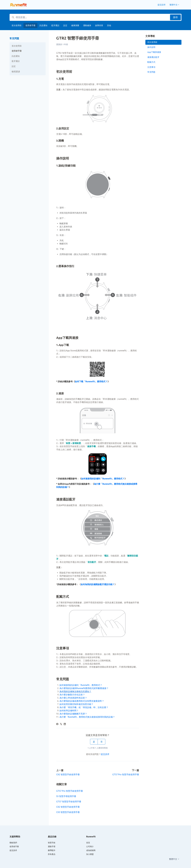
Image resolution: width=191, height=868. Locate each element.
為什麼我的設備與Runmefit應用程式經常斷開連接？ (84, 688)
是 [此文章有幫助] (94, 742)
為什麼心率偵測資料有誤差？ (73, 698)
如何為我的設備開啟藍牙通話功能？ (98, 584)
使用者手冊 (30, 25)
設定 (65, 25)
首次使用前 (17, 25)
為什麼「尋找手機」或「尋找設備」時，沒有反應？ (84, 707)
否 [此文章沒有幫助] (101, 742)
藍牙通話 (55, 25)
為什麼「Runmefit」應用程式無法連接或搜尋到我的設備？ (87, 717)
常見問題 (14, 38)
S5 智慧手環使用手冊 (66, 796)
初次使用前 (152, 42)
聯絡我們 (13, 843)
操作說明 (151, 47)
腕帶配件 (52, 850)
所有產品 (52, 854)
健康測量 (75, 25)
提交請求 (162, 5)
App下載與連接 (154, 52)
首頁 (88, 843)
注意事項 (151, 67)
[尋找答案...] (95, 17)
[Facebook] (57, 724)
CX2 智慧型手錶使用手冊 (68, 774)
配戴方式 (151, 62)
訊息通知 (43, 25)
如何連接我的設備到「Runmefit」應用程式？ (103, 479)
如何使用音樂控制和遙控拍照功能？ (76, 704)
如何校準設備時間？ (69, 711)
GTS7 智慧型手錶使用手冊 (69, 802)
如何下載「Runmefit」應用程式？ (91, 381)
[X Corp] (61, 724)
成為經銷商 (91, 850)
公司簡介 (90, 847)
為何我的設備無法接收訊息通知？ (75, 691)
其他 (109, 25)
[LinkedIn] (65, 724)
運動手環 (52, 847)
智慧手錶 (52, 843)
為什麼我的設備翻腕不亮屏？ (73, 714)
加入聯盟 (90, 854)
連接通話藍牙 (153, 57)
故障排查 (99, 25)
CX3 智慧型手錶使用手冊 (68, 812)
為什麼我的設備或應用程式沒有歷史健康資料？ (82, 701)
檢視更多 (16, 72)
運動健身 (87, 25)
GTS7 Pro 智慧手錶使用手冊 (126, 774)
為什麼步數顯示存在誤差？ (72, 695)
